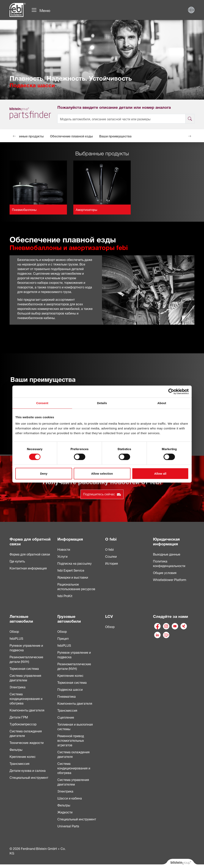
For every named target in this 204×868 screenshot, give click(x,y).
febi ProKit (65, 596)
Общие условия (165, 572)
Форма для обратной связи (30, 541)
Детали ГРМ (19, 717)
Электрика (18, 687)
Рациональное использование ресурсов (76, 586)
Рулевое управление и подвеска (26, 647)
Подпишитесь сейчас (102, 494)
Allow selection (102, 473)
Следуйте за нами (171, 616)
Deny (44, 473)
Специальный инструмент (29, 777)
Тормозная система (24, 668)
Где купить (17, 561)
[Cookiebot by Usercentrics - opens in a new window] (171, 392)
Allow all (160, 473)
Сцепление (66, 717)
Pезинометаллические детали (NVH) (74, 666)
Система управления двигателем (25, 677)
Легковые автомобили (21, 618)
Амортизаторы (86, 210)
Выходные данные (167, 554)
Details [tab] (102, 403)
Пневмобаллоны (24, 210)
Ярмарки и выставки (73, 577)
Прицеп (63, 638)
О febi (111, 538)
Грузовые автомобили (69, 618)
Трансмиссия (20, 763)
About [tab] (162, 403)
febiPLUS (16, 638)
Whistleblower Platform (170, 579)
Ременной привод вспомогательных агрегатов (71, 740)
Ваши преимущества (115, 136)
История (112, 563)
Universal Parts (68, 826)
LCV (109, 616)
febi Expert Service (71, 570)
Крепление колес (23, 756)
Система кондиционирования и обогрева (26, 698)
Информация (70, 538)
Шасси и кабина (70, 798)
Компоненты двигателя (27, 710)
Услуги (62, 556)
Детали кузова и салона (28, 770)
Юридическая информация (166, 541)
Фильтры (16, 749)
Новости (64, 549)
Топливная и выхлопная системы (75, 726)
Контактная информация (28, 568)
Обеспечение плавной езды (71, 136)
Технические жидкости (27, 742)
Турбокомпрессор (23, 724)
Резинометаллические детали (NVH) (26, 659)
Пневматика (67, 696)
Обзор (14, 631)
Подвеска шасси (70, 689)
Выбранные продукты (27, 136)
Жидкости (65, 812)
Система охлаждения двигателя (26, 733)
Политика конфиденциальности (169, 563)
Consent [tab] (42, 403)
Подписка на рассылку (75, 563)
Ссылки (111, 556)
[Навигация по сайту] (41, 10)
